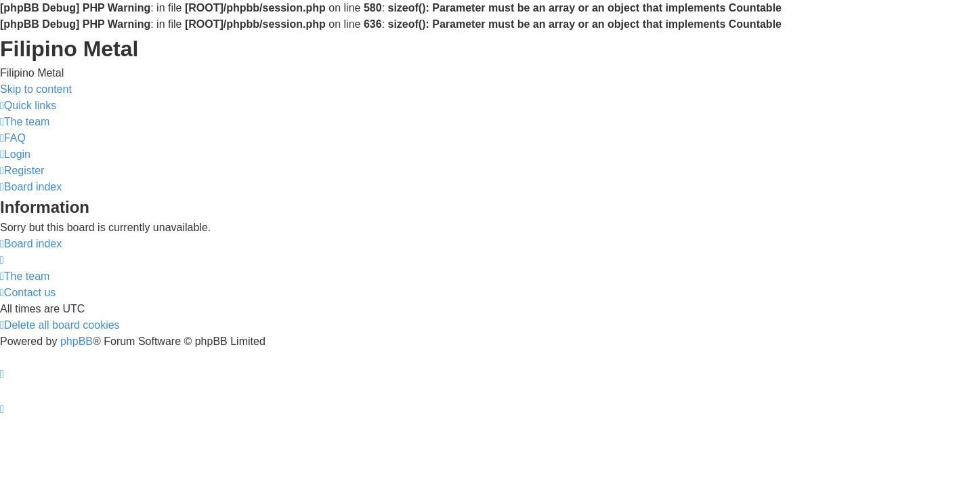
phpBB (77, 341)
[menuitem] (25, 122)
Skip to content (36, 89)
